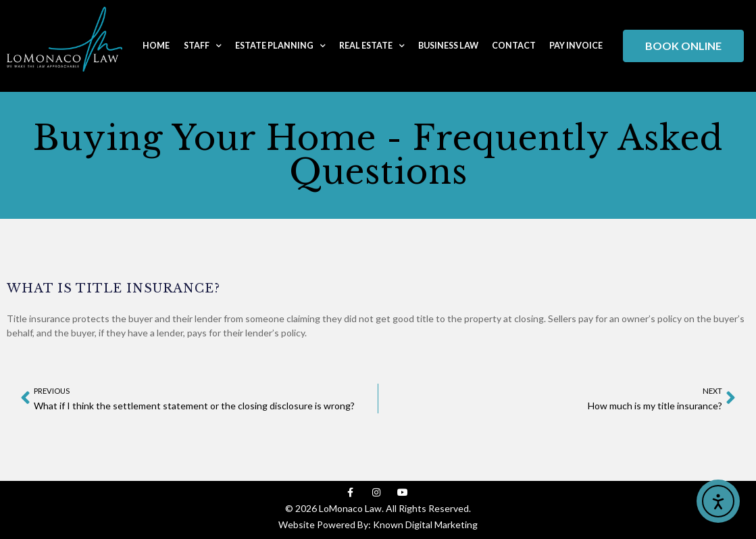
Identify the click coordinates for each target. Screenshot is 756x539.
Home (156, 46)
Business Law (448, 46)
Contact (514, 46)
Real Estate (372, 46)
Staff (203, 46)
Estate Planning (280, 46)
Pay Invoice (576, 46)
